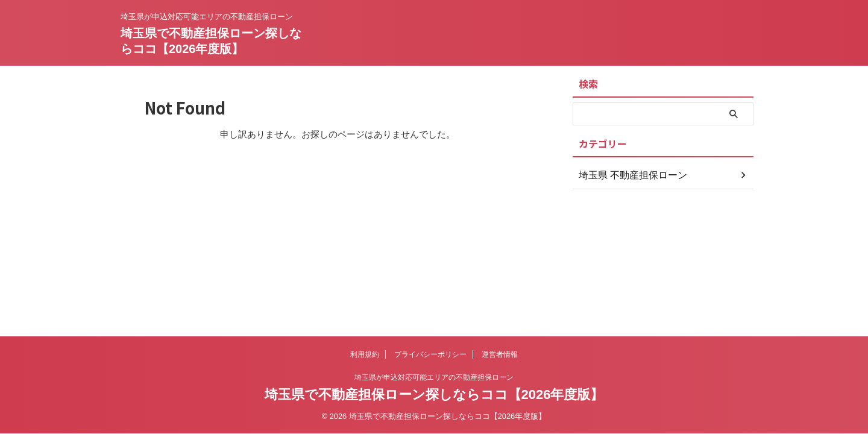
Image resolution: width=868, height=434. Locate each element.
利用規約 (365, 354)
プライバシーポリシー (430, 354)
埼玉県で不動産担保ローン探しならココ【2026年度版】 (434, 395)
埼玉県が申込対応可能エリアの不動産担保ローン (434, 377)
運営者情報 (500, 354)
